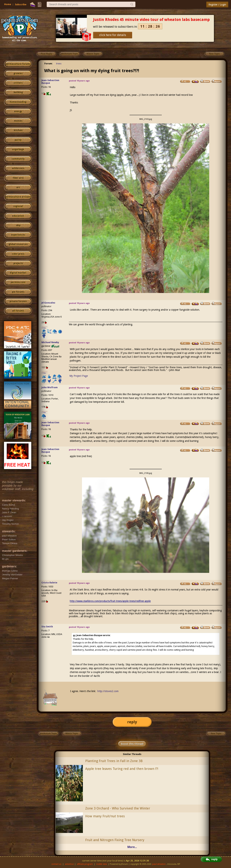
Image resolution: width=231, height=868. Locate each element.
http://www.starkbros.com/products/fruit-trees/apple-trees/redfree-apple (110, 601)
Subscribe (21, 4)
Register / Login (217, 5)
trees (59, 64)
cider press (18, 254)
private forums (18, 301)
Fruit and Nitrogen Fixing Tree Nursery (115, 840)
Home (8, 4)
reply (132, 722)
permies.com (18, 282)
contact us (56, 864)
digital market (18, 273)
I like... (45, 328)
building (18, 92)
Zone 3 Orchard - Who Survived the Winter (118, 808)
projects (18, 263)
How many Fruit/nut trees (105, 816)
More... (132, 847)
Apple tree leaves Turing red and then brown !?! (122, 769)
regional (18, 206)
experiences (18, 235)
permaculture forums (18, 64)
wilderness (18, 168)
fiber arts (18, 178)
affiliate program (85, 864)
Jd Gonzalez (48, 303)
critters (18, 83)
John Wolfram (50, 387)
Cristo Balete (49, 583)
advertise (69, 864)
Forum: (49, 64)
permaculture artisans (18, 197)
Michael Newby (50, 342)
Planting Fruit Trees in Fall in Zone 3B (114, 761)
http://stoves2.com (108, 691)
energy (18, 111)
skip (18, 225)
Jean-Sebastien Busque (50, 82)
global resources (18, 244)
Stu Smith (47, 627)
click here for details (113, 35)
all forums (18, 311)
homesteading (18, 102)
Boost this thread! (132, 744)
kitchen (18, 130)
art (18, 187)
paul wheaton (159, 864)
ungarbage (18, 149)
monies (18, 121)
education (18, 216)
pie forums (18, 292)
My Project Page (79, 376)
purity (18, 140)
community (18, 159)
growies (18, 73)
